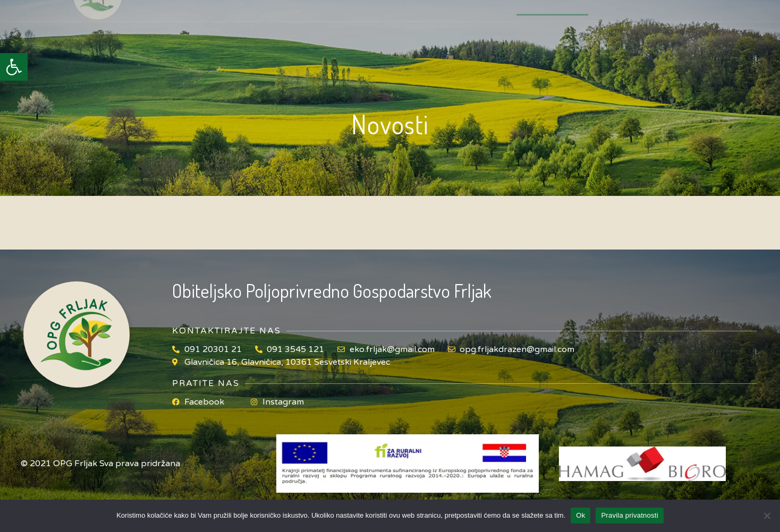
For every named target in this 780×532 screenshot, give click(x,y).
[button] (14, 67)
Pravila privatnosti (629, 515)
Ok (580, 515)
